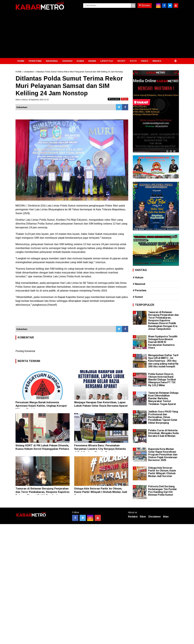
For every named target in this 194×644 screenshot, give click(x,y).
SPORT (121, 61)
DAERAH (67, 61)
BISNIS (92, 61)
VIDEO (145, 61)
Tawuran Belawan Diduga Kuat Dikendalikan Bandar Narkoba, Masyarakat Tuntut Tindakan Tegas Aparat (163, 398)
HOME (21, 61)
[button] (175, 60)
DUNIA (80, 61)
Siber (143, 517)
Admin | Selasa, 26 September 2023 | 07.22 (32, 100)
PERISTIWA (35, 61)
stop (125, 99)
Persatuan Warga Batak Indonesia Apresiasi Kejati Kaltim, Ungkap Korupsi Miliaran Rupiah (41, 406)
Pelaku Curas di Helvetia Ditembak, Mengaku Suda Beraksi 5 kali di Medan (163, 433)
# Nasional (139, 284)
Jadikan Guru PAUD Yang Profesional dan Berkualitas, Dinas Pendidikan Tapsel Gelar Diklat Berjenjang (163, 417)
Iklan (166, 517)
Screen (145, 5)
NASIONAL (52, 61)
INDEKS (157, 61)
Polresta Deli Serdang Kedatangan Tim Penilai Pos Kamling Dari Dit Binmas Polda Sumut (162, 491)
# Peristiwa (140, 290)
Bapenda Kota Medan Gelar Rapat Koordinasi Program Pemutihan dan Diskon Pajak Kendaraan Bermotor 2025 (163, 455)
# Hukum (138, 278)
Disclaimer (155, 517)
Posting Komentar (25, 351)
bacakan (114, 99)
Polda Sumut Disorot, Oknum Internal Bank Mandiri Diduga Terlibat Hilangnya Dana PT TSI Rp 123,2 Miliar (162, 380)
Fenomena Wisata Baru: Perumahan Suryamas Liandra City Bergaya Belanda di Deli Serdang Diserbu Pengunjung (100, 449)
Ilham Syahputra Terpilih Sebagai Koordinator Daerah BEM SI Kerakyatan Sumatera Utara (163, 342)
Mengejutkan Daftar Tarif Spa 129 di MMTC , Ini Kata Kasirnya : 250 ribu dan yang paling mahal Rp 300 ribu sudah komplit (163, 361)
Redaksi (133, 517)
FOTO (133, 61)
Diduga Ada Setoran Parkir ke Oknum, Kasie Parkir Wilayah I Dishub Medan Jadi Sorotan (101, 492)
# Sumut (138, 297)
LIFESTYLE (107, 61)
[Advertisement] (97, 35)
